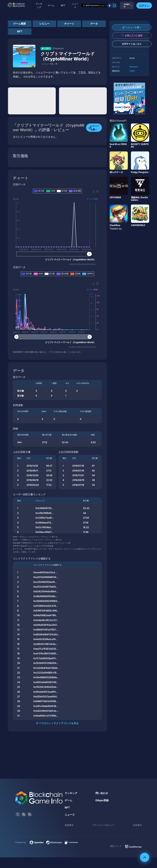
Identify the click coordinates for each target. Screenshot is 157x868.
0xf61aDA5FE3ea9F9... (45, 692)
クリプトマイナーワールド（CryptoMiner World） (68, 56)
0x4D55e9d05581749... (46, 682)
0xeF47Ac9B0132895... (46, 653)
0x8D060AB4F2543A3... (46, 634)
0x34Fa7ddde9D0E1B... (46, 706)
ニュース (70, 815)
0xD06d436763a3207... (46, 625)
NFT (63, 5)
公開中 (132, 71)
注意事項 (137, 825)
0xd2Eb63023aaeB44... (46, 697)
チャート (69, 24)
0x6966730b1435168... (46, 701)
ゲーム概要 (20, 24)
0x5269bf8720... (45, 508)
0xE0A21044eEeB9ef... (46, 591)
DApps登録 (102, 800)
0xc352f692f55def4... (45, 582)
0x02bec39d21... (45, 532)
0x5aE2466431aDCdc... (46, 711)
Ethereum (134, 67)
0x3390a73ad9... (45, 518)
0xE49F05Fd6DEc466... (46, 611)
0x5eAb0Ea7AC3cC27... (46, 620)
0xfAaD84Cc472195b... (46, 716)
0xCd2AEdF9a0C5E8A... (46, 668)
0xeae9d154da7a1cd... (45, 572)
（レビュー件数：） (50, 64)
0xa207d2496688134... (46, 577)
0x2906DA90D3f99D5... (46, 601)
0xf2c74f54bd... (44, 527)
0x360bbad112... (44, 523)
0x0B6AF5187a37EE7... (46, 630)
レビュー (44, 24)
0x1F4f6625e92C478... (46, 606)
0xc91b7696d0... (44, 513)
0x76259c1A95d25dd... (46, 687)
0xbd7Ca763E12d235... (46, 649)
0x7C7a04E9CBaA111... (45, 658)
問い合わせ (102, 793)
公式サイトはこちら (132, 44)
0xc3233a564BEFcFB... (46, 673)
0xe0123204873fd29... (45, 587)
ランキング (39, 5)
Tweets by (116, 229)
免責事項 (69, 825)
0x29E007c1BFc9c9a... (45, 644)
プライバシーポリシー (103, 825)
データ (94, 24)
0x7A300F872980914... (46, 663)
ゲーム (51, 5)
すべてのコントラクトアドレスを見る (57, 723)
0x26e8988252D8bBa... (46, 677)
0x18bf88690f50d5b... (45, 596)
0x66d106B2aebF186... (46, 615)
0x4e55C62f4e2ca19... (45, 639)
